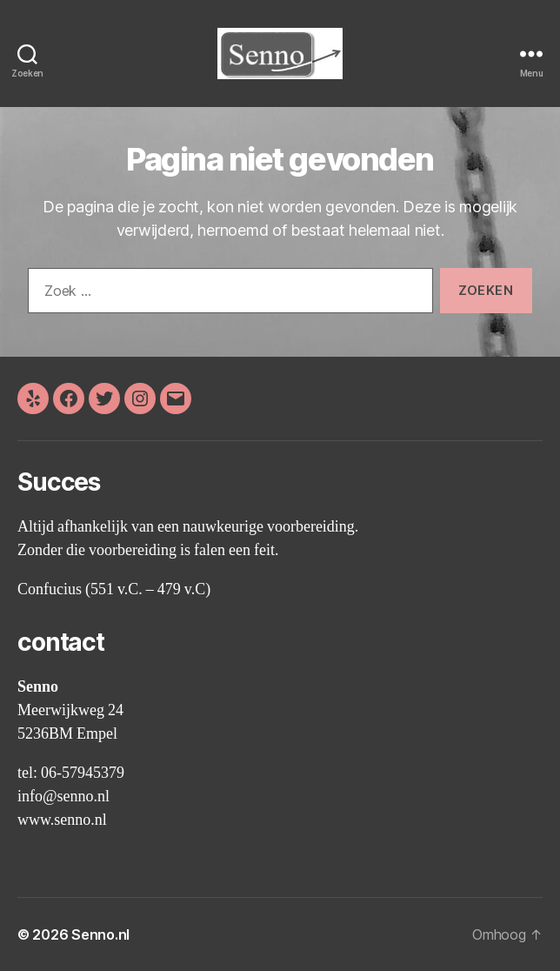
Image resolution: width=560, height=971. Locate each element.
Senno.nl (100, 934)
